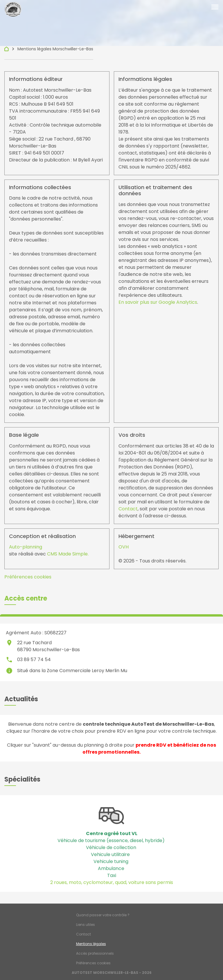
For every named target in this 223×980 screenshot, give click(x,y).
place (9, 643)
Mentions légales (91, 944)
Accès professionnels (95, 953)
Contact (128, 509)
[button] (26, 598)
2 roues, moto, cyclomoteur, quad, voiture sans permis (112, 882)
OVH (124, 547)
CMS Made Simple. (68, 554)
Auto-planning (26, 547)
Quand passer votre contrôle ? (103, 915)
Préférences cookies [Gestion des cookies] (93, 963)
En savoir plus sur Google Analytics (158, 302)
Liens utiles (86, 925)
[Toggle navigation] (215, 7)
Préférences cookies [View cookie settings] (28, 577)
